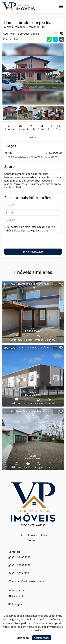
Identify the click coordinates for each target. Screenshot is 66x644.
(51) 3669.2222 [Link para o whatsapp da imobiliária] (19, 573)
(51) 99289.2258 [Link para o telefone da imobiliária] (19, 565)
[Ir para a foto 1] (25, 113)
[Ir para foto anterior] (7, 74)
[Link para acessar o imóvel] (33, 312)
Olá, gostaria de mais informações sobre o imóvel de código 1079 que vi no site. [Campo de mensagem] (33, 229)
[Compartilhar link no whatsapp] (49, 39)
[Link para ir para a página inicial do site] (19, 6)
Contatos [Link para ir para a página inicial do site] (33, 540)
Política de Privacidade (48, 627)
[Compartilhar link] (62, 39)
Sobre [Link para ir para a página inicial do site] (44, 535)
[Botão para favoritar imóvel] (55, 34)
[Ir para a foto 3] (56, 113)
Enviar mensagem (33, 252)
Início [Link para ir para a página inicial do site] (22, 535)
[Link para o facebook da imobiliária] (33, 596)
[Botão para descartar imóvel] (62, 34)
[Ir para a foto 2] (40, 113)
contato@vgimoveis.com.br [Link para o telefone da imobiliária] (26, 581)
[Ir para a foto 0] (10, 113)
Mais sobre (23, 638)
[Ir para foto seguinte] (59, 74)
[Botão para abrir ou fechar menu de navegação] (61, 6)
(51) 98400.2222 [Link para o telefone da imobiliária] (19, 557)
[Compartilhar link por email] (55, 39)
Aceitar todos (42, 638)
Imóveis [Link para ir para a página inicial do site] (33, 535)
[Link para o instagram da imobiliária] (33, 604)
